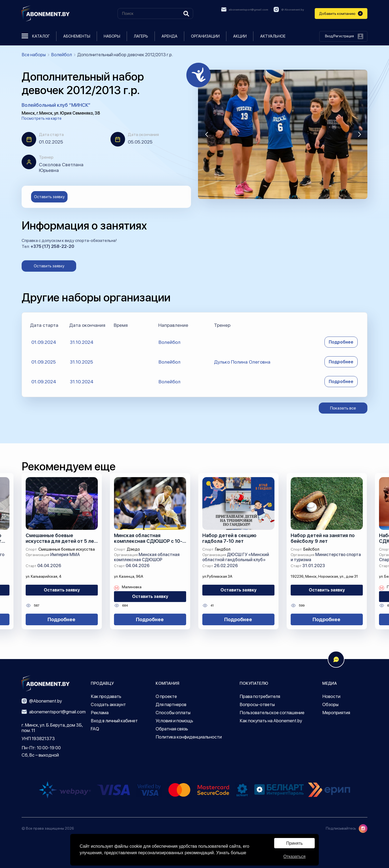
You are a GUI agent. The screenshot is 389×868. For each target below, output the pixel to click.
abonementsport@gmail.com (245, 9)
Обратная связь (172, 729)
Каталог (36, 36)
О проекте (166, 696)
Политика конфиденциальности (189, 737)
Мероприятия (336, 713)
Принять (295, 843)
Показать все (343, 408)
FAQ (95, 729)
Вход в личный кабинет (114, 721)
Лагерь (141, 36)
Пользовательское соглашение (272, 713)
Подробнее (341, 342)
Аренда (170, 36)
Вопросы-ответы (257, 704)
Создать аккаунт (108, 704)
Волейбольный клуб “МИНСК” (56, 105)
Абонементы (77, 36)
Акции (240, 36)
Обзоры (330, 704)
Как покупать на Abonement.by (271, 721)
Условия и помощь (174, 721)
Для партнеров (171, 704)
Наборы (112, 36)
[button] (207, 134)
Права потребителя (260, 696)
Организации (205, 36)
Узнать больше (231, 852)
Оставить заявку (49, 197)
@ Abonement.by (289, 9)
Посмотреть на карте (42, 118)
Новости (331, 696)
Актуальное (273, 36)
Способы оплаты (173, 713)
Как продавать (106, 696)
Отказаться (294, 856)
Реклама (100, 713)
